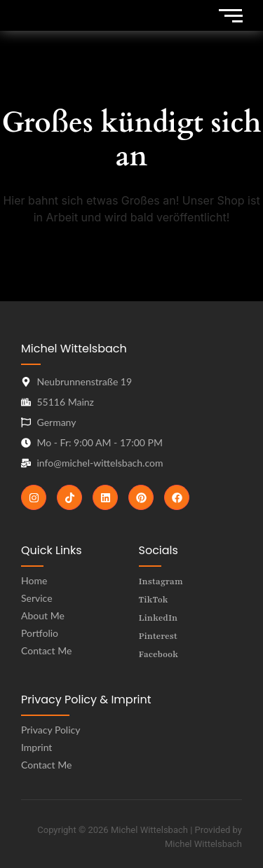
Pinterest (158, 636)
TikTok (154, 600)
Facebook (159, 654)
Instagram (161, 581)
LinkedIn (159, 618)
